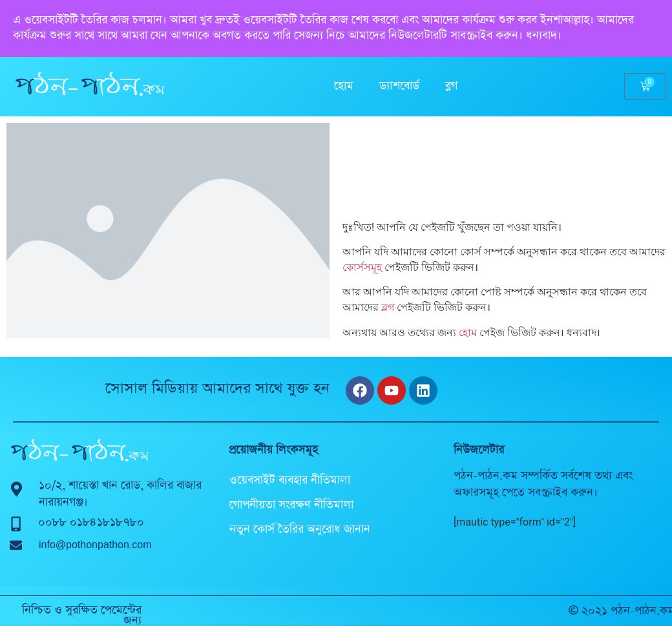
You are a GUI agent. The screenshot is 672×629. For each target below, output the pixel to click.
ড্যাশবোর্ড (399, 86)
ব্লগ (451, 86)
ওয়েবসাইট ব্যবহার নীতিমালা (290, 480)
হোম (344, 86)
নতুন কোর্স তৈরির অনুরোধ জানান (300, 529)
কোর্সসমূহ (362, 267)
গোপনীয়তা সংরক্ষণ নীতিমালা (291, 505)
